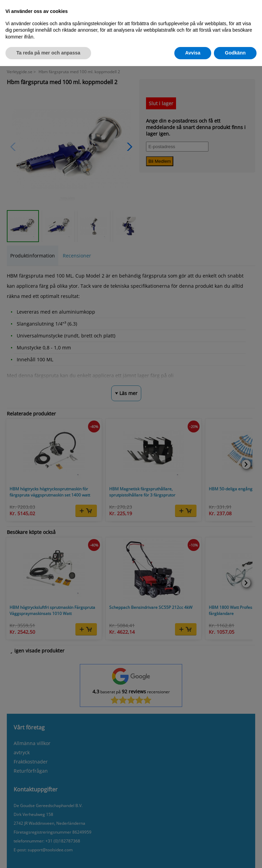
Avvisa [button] (193, 53)
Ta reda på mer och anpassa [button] (48, 53)
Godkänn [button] (235, 53)
